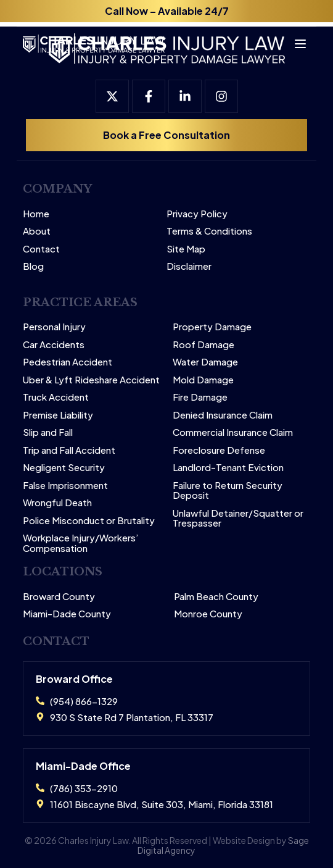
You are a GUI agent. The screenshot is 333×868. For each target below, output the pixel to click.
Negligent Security (64, 468)
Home (36, 214)
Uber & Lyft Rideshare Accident (91, 380)
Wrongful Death (57, 503)
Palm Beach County (216, 597)
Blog (33, 266)
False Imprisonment (65, 486)
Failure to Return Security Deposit (228, 490)
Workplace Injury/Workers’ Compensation (81, 543)
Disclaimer (189, 266)
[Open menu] (295, 40)
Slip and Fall (48, 432)
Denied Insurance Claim (223, 415)
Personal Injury (54, 327)
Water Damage (205, 362)
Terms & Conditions (209, 231)
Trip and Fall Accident (69, 450)
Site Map (186, 249)
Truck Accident (56, 397)
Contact (41, 249)
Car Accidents (54, 345)
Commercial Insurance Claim (233, 432)
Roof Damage (203, 345)
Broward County (59, 597)
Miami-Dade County (67, 614)
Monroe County (208, 614)
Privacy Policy (197, 214)
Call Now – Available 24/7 (167, 11)
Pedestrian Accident (68, 362)
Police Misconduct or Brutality (89, 521)
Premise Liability (58, 415)
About (37, 231)
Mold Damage (203, 380)
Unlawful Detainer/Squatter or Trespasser (238, 518)
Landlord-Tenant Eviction (228, 468)
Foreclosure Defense (219, 450)
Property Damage (212, 327)
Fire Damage (200, 397)
